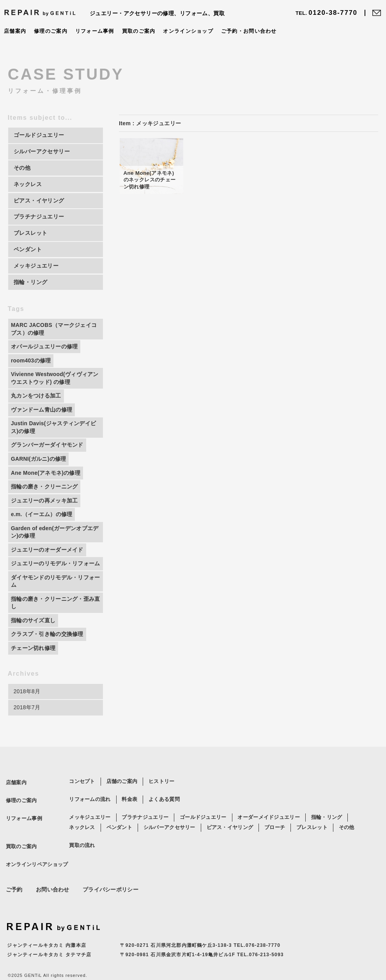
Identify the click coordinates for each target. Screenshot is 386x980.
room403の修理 (31, 363)
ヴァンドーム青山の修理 (42, 413)
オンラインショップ (189, 31)
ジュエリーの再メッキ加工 (44, 505)
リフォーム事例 (95, 31)
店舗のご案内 (122, 796)
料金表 (129, 814)
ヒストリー (162, 796)
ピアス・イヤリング (230, 842)
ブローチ (275, 842)
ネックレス (82, 842)
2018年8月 (27, 705)
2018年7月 (27, 722)
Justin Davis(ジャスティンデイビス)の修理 (54, 431)
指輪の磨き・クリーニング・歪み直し (53, 616)
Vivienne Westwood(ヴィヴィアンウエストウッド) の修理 (55, 381)
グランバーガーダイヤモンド (47, 449)
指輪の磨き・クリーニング (44, 491)
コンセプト (82, 796)
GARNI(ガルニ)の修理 (39, 463)
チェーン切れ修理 (33, 662)
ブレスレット (312, 842)
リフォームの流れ (90, 814)
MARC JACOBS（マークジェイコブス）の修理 (54, 331)
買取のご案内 (139, 31)
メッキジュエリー (90, 832)
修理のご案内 (51, 31)
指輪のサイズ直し (33, 634)
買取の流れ (82, 860)
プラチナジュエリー (145, 832)
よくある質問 (164, 814)
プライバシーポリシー (111, 904)
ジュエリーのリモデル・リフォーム (53, 573)
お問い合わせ (53, 904)
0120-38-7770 (327, 13)
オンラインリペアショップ (35, 879)
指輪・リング (327, 832)
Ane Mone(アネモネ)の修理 (46, 477)
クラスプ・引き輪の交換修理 (47, 648)
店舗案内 (15, 31)
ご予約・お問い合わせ (249, 31)
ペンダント (120, 842)
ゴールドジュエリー (203, 832)
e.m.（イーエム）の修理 (42, 519)
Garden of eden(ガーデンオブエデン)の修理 (55, 537)
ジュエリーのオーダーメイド (47, 555)
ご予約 (14, 904)
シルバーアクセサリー (169, 842)
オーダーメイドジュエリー (269, 832)
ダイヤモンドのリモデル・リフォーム (53, 594)
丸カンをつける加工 (36, 399)
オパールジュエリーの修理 (44, 349)
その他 (347, 842)
